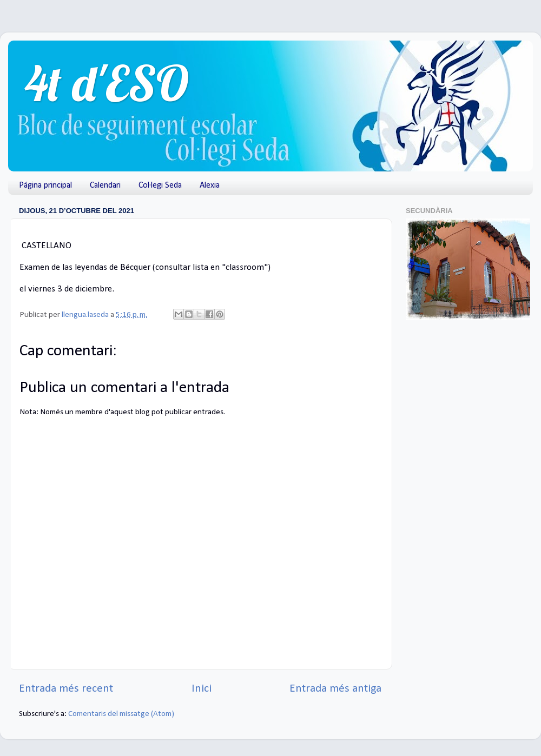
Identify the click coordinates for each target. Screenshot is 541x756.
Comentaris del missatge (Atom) (121, 714)
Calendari (105, 185)
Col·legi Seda (160, 185)
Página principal (45, 185)
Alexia (210, 185)
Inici (202, 689)
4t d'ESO (107, 83)
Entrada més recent (66, 689)
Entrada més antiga (335, 689)
